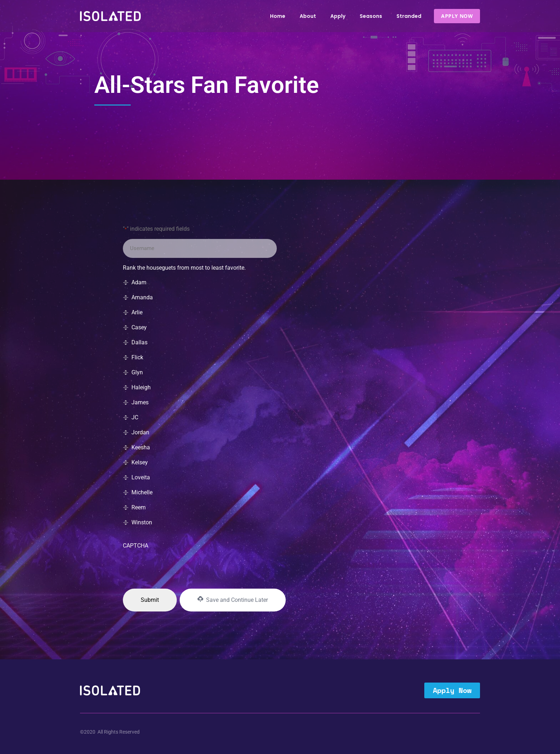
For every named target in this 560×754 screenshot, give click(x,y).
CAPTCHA (136, 546)
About (308, 16)
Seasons (371, 16)
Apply (338, 16)
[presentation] (177, 567)
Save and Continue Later (233, 600)
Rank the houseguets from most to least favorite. (184, 268)
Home (278, 16)
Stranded (409, 16)
